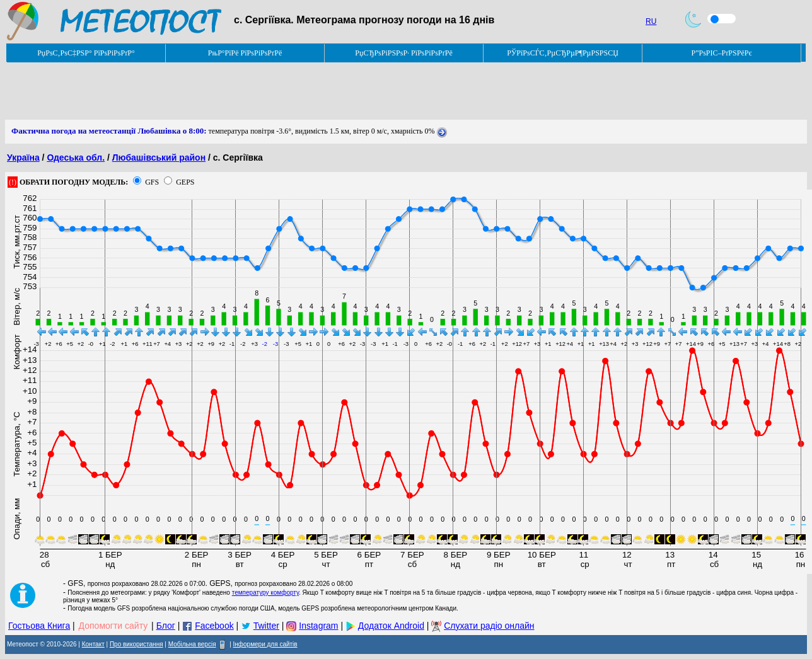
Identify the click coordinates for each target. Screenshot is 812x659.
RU (651, 21)
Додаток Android (391, 626)
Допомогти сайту (113, 626)
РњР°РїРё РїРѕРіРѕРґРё (245, 53)
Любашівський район (159, 158)
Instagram (318, 626)
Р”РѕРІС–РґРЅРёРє (721, 53)
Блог (166, 626)
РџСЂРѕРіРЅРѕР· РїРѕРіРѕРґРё (403, 53)
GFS (152, 182)
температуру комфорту (265, 593)
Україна (23, 158)
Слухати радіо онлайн (489, 626)
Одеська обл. (76, 158)
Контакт (93, 644)
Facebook (214, 626)
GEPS (185, 182)
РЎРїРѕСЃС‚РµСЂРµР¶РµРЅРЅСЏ (563, 53)
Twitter (266, 626)
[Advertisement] (235, 91)
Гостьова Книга (39, 626)
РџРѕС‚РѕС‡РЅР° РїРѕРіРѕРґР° (86, 53)
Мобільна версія (192, 644)
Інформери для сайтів (265, 644)
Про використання (136, 644)
